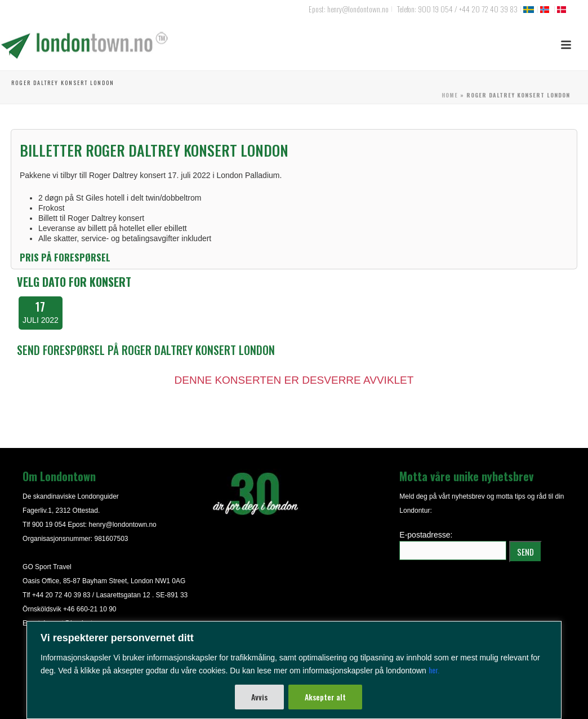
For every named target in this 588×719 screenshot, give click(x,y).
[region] (294, 670)
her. (434, 670)
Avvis (259, 697)
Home (450, 95)
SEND (525, 552)
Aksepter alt (325, 697)
